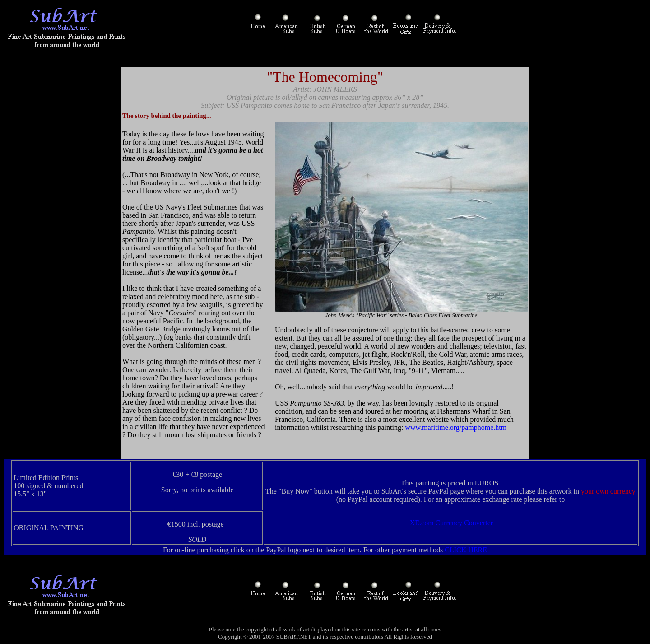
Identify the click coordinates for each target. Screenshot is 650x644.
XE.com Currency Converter (451, 523)
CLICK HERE (466, 550)
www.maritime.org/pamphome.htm (457, 427)
